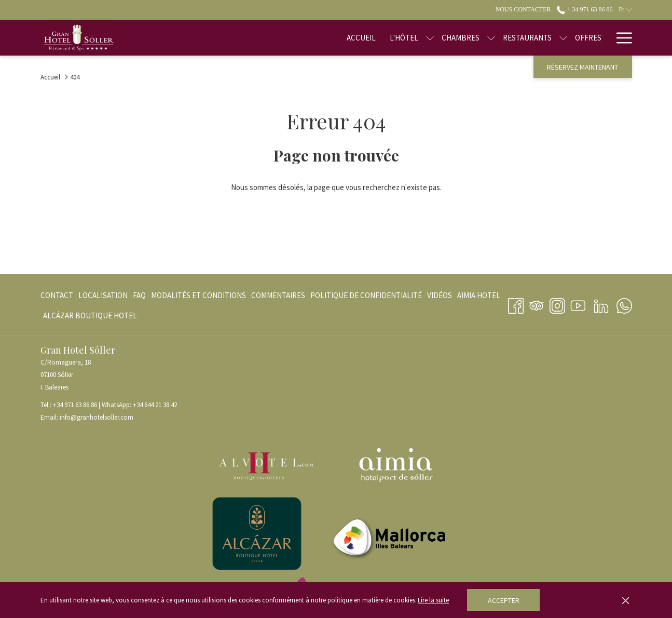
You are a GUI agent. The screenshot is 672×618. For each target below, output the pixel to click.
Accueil (50, 77)
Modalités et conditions (198, 295)
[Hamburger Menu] (620, 38)
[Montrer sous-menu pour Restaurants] (531, 38)
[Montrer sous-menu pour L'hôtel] (397, 38)
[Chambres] (428, 38)
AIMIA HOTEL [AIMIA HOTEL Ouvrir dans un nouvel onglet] (479, 297)
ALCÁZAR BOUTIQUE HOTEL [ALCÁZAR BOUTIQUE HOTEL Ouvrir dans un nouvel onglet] (90, 318)
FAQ (139, 295)
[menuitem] (58, 295)
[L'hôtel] (371, 38)
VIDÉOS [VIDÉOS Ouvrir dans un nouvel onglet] (440, 297)
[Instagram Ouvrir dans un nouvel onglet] (557, 304)
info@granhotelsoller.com (97, 417)
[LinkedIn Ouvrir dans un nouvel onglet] (601, 304)
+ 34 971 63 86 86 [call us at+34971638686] (585, 9)
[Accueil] (328, 38)
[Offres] (556, 38)
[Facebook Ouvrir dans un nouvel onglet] (516, 304)
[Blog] (592, 38)
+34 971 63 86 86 (75, 405)
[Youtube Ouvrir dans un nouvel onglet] (578, 304)
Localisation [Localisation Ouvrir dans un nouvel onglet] (103, 297)
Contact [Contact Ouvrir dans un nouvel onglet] (57, 297)
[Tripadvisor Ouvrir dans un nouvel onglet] (537, 304)
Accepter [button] (504, 600)
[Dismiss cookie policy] (626, 600)
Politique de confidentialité (366, 295)
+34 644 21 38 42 (155, 405)
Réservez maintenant (582, 67)
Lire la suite (433, 600)
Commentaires (278, 295)
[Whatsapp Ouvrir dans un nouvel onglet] (624, 304)
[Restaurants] (495, 38)
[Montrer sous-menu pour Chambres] (458, 38)
